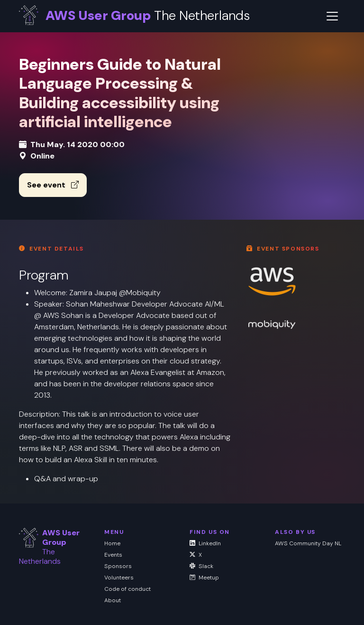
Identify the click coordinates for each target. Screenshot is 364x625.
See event (53, 185)
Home (112, 543)
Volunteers (119, 578)
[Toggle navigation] (332, 16)
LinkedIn (205, 543)
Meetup (204, 578)
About (113, 600)
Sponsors (118, 566)
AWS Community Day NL (308, 543)
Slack (201, 566)
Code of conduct (127, 589)
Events (113, 555)
